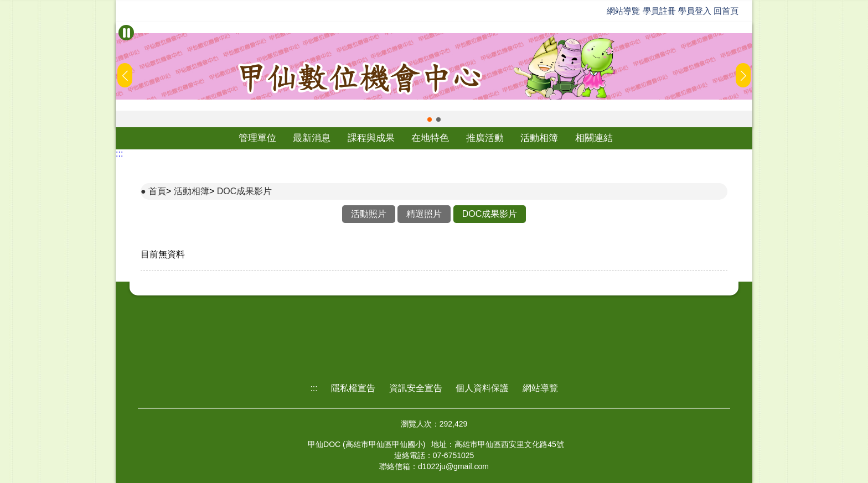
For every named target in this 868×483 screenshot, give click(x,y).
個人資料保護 (482, 388)
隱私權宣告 (353, 388)
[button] (430, 120)
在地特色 (430, 138)
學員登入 (695, 11)
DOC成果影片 (245, 191)
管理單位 (257, 138)
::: (119, 154)
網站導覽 (623, 11)
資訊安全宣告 (416, 388)
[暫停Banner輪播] (126, 33)
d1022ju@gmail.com (453, 466)
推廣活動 (485, 138)
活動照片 (369, 214)
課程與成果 (371, 138)
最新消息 (312, 138)
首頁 (157, 191)
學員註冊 (659, 11)
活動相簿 (539, 138)
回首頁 (726, 11)
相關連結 (594, 138)
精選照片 (424, 214)
